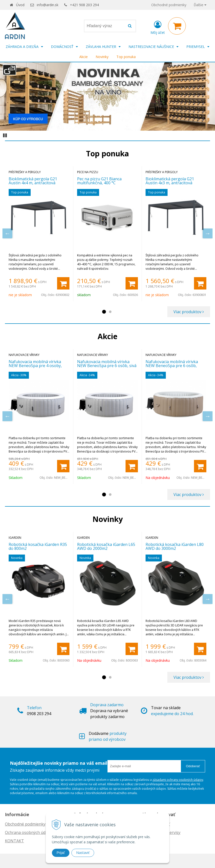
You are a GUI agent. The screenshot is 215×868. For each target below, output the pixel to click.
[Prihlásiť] (158, 27)
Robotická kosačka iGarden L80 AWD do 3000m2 (175, 546)
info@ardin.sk (48, 5)
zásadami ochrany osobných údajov (178, 780)
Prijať (61, 853)
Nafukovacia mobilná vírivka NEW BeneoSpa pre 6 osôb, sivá (107, 364)
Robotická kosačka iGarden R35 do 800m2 (38, 546)
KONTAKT (14, 841)
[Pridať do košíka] (63, 283)
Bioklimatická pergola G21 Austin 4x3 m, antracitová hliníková (170, 183)
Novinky (102, 57)
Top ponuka (126, 57)
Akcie (84, 57)
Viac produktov (189, 312)
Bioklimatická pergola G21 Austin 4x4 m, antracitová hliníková (33, 183)
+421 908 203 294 (84, 5)
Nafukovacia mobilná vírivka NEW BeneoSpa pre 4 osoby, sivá (35, 366)
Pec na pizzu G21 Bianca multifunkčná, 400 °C (99, 181)
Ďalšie (200, 5)
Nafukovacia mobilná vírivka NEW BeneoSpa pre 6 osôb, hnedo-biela (172, 366)
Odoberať (193, 766)
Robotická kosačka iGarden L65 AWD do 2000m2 (106, 546)
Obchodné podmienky (169, 5)
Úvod (20, 5)
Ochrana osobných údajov (29, 832)
